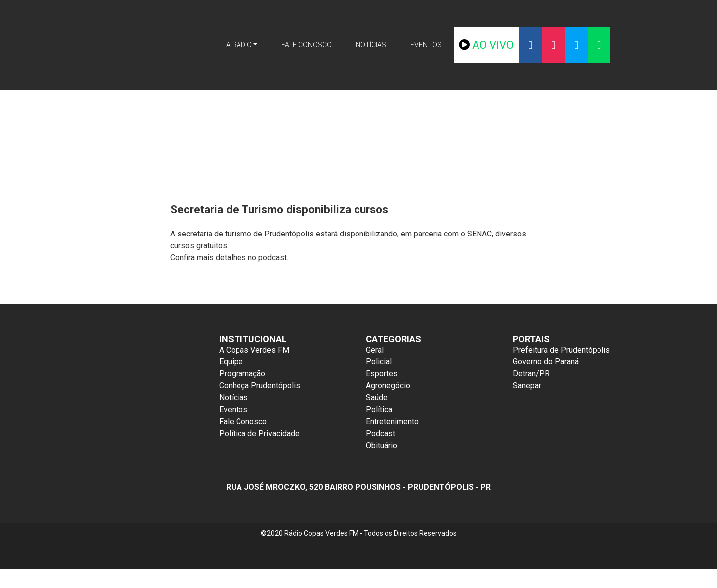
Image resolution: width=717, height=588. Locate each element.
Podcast (381, 433)
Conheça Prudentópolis (260, 386)
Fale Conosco (303, 45)
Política (379, 410)
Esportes (382, 374)
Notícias (378, 45)
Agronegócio (388, 386)
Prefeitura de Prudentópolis (561, 350)
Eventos (441, 45)
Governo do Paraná (546, 362)
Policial (379, 362)
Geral (375, 350)
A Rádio (224, 45)
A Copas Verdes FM (254, 350)
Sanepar (527, 386)
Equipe (231, 362)
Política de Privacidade (259, 433)
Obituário (382, 445)
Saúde (377, 398)
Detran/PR (531, 374)
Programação (242, 374)
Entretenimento (392, 421)
